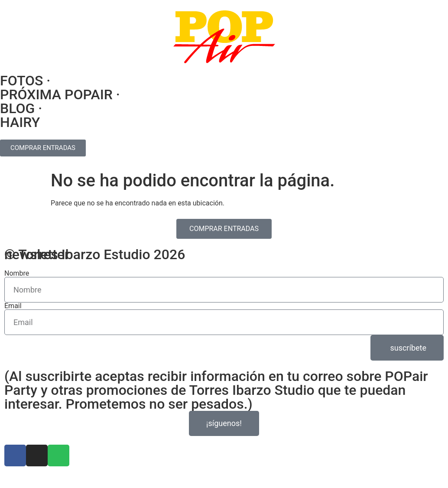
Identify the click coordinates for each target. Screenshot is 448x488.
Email (13, 306)
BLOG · (21, 108)
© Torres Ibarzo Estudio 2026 (95, 254)
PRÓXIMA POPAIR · (60, 94)
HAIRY (20, 122)
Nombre (17, 273)
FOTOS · (25, 81)
